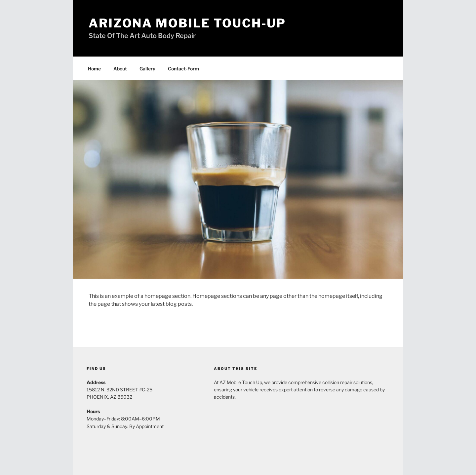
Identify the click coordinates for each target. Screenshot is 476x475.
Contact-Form (183, 69)
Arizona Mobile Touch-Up (187, 23)
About (120, 69)
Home (94, 69)
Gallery (147, 69)
